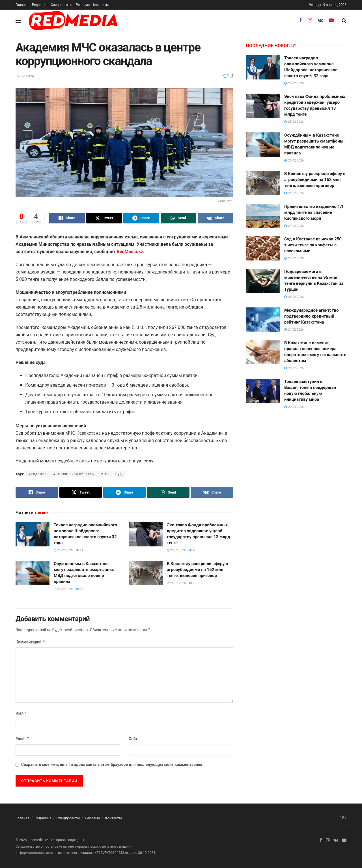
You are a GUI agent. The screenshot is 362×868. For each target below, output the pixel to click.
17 (79, 589)
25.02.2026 (63, 550)
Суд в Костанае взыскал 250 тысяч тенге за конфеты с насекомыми (313, 245)
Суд (119, 474)
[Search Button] (344, 21)
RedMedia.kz (130, 252)
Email (22, 739)
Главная (22, 5)
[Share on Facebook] (67, 218)
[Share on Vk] (216, 218)
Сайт (133, 739)
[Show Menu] (18, 21)
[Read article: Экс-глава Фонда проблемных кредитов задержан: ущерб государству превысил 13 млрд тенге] (146, 534)
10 (193, 583)
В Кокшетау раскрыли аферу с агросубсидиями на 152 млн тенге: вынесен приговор (197, 570)
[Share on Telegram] (141, 218)
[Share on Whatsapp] (178, 218)
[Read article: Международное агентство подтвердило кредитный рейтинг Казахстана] (263, 320)
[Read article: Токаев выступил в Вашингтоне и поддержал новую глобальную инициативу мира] (263, 391)
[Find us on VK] (320, 21)
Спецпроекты (62, 5)
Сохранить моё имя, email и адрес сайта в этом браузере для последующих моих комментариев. (112, 764)
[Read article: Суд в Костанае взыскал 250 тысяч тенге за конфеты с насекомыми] (263, 248)
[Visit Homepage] (73, 21)
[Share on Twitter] (104, 218)
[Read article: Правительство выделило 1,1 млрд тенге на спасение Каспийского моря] (263, 216)
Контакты (101, 5)
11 (79, 550)
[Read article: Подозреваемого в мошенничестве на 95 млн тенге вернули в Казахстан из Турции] (263, 281)
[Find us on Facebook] (301, 21)
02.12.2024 (25, 76)
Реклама (83, 5)
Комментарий (30, 642)
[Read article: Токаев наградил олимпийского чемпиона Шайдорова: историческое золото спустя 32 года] (33, 534)
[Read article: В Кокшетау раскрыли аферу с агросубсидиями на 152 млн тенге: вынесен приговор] (146, 573)
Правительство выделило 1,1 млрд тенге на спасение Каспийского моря (314, 212)
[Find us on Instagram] (310, 21)
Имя (21, 713)
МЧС (104, 474)
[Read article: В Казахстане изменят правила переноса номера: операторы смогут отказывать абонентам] (263, 352)
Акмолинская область (74, 474)
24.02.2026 (176, 583)
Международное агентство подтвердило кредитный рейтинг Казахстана (312, 316)
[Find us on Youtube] (331, 21)
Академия (37, 474)
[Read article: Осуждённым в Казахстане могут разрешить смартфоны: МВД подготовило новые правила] (33, 573)
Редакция (40, 5)
